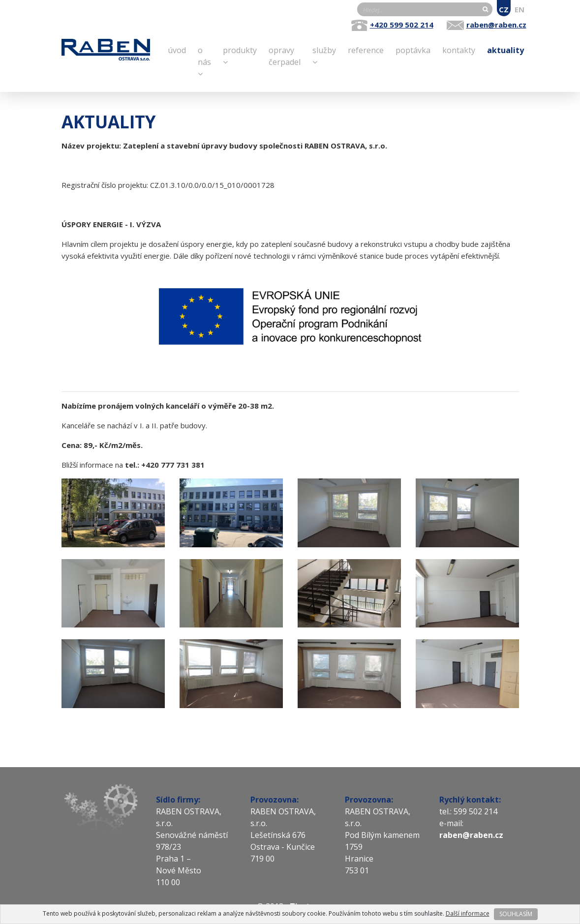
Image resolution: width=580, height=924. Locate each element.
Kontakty (459, 50)
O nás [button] (204, 61)
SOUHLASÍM (516, 914)
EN (519, 9)
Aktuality (505, 50)
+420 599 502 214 (402, 25)
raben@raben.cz (496, 25)
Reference (366, 50)
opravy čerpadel (285, 56)
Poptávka (413, 50)
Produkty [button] (240, 55)
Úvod (177, 50)
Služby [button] (324, 55)
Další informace (468, 913)
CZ (504, 9)
